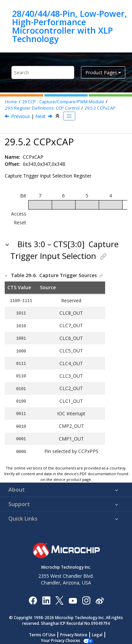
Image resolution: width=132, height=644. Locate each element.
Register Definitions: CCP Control (42, 108)
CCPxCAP (100, 108)
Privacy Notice (74, 630)
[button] (8, 244)
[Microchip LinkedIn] (46, 596)
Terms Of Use (42, 630)
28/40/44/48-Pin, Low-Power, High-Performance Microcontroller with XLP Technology (70, 26)
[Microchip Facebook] (33, 596)
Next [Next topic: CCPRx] (40, 116)
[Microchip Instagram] (86, 596)
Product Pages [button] (101, 72)
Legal (97, 630)
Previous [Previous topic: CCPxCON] (20, 116)
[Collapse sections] (58, 116)
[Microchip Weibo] (100, 596)
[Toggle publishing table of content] (69, 116)
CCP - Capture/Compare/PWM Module (63, 102)
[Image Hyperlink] (73, 596)
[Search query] (43, 72)
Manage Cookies (61, 636)
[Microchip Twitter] (59, 596)
